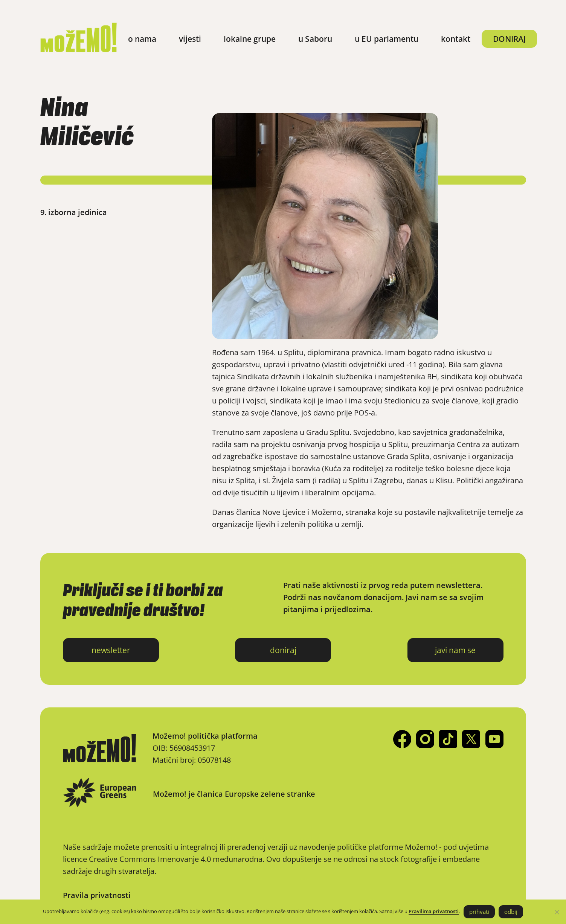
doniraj (283, 650)
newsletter (111, 650)
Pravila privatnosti (97, 895)
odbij (511, 912)
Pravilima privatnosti (434, 911)
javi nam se (455, 650)
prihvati (479, 912)
